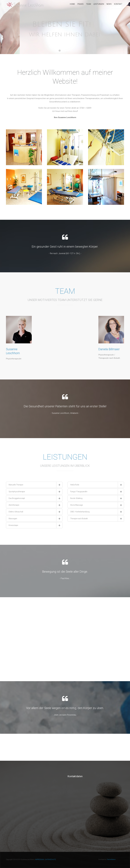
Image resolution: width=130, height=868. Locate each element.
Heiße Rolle (75, 485)
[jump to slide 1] (63, 50)
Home (72, 4)
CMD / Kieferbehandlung (80, 512)
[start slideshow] (60, 51)
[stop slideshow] (70, 51)
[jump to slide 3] (68, 50)
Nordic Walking (76, 498)
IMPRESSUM (40, 860)
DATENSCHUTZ (50, 860)
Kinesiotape (13, 525)
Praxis (80, 4)
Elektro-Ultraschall (16, 512)
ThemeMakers (111, 859)
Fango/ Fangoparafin (79, 492)
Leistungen (99, 4)
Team (88, 4)
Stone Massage (76, 505)
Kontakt (118, 4)
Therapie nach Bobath (79, 519)
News (109, 4)
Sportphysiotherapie (17, 492)
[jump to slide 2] (66, 50)
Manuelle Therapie (16, 485)
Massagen (13, 519)
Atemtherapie (14, 505)
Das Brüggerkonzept (17, 498)
